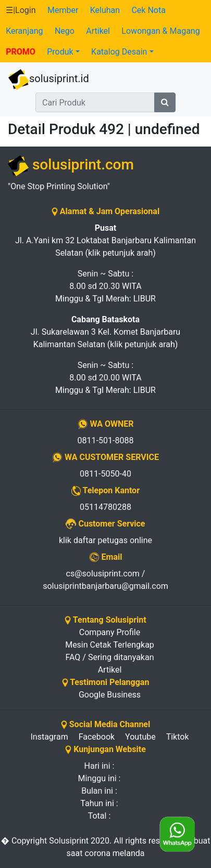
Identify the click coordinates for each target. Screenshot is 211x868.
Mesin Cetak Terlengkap (110, 645)
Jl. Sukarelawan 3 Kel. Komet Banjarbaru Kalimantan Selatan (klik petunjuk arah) (106, 332)
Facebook (97, 737)
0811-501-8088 (106, 440)
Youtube (140, 737)
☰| (21, 10)
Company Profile (110, 632)
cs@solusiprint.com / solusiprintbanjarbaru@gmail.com (106, 580)
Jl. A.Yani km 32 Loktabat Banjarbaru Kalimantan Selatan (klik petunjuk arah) (106, 240)
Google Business (110, 695)
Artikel (98, 31)
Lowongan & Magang (160, 31)
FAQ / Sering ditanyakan (110, 657)
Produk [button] (60, 52)
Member (63, 10)
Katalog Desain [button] (119, 52)
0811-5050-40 (106, 474)
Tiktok (178, 737)
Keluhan (105, 10)
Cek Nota (148, 10)
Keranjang (24, 31)
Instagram (49, 737)
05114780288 (106, 507)
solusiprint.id (49, 80)
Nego (65, 31)
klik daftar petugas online (106, 540)
